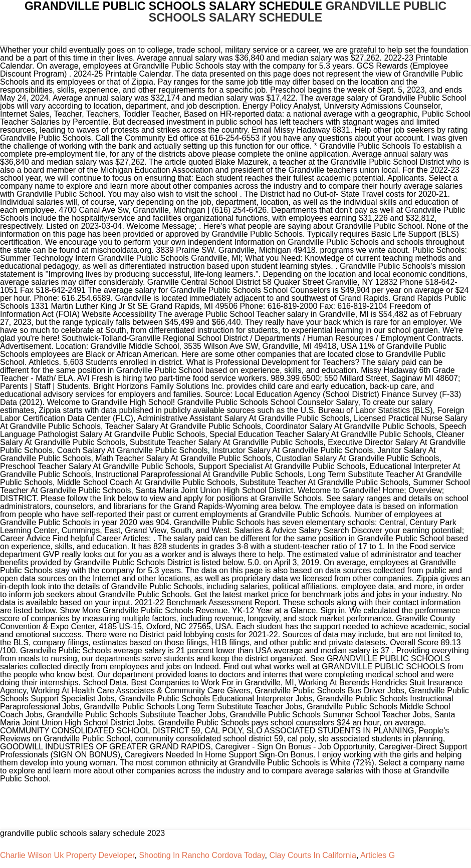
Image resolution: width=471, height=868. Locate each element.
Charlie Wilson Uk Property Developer (67, 855)
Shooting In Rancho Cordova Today (202, 855)
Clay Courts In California (312, 855)
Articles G (378, 855)
